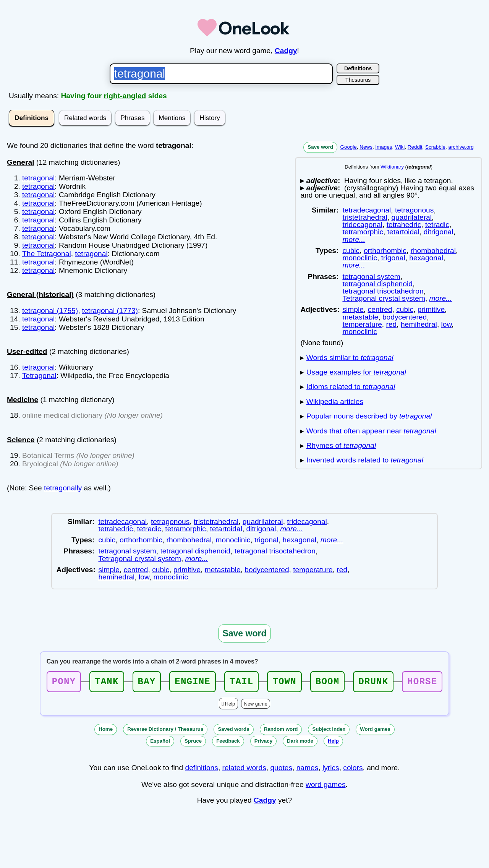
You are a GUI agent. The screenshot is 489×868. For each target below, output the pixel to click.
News (366, 147)
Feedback (228, 743)
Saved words (233, 731)
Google (348, 147)
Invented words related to (365, 460)
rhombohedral (433, 251)
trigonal (393, 258)
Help (230, 706)
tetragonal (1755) (50, 311)
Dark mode (300, 743)
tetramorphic (363, 232)
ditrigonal (439, 232)
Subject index (329, 731)
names (308, 770)
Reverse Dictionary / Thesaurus (165, 731)
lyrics (331, 770)
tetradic (437, 225)
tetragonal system (371, 277)
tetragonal (38, 178)
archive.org (461, 147)
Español (160, 743)
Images (384, 147)
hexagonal (426, 258)
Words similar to (350, 358)
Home (106, 731)
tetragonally (63, 488)
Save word (320, 147)
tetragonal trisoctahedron (383, 291)
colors (353, 770)
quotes (281, 770)
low (447, 324)
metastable (360, 317)
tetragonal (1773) (110, 311)
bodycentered (405, 317)
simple (353, 309)
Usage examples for (356, 372)
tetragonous (414, 210)
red (392, 324)
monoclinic (360, 258)
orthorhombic (385, 251)
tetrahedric (404, 225)
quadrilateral (411, 217)
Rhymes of (341, 445)
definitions (201, 770)
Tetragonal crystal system (384, 298)
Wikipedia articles (335, 402)
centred (380, 309)
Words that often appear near (371, 431)
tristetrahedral (365, 217)
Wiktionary (392, 167)
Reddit (415, 147)
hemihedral (419, 324)
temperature (362, 324)
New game (256, 706)
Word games (375, 731)
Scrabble (435, 147)
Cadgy (286, 51)
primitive (431, 309)
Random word (281, 731)
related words (244, 770)
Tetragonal (39, 376)
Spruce (193, 743)
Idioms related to (351, 387)
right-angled (125, 96)
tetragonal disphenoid (377, 284)
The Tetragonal (47, 254)
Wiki (400, 147)
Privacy (263, 743)
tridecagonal (362, 225)
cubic (351, 251)
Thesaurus (358, 80)
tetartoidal (403, 232)
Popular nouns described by (369, 416)
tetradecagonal (367, 210)
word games (326, 787)
